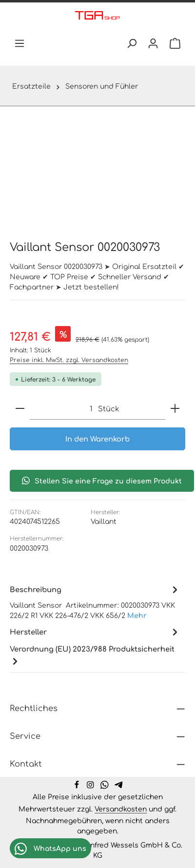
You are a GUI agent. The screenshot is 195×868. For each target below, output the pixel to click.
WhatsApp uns (50, 849)
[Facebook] (78, 786)
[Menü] (19, 43)
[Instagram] (91, 786)
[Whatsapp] (106, 786)
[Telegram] (119, 786)
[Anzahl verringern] (20, 409)
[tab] (95, 602)
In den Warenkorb (97, 439)
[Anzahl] (61, 409)
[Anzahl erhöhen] (175, 409)
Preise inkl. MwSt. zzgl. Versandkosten (69, 360)
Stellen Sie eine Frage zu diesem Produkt (102, 481)
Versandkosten (121, 809)
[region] (97, 171)
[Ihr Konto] (153, 43)
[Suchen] (132, 43)
